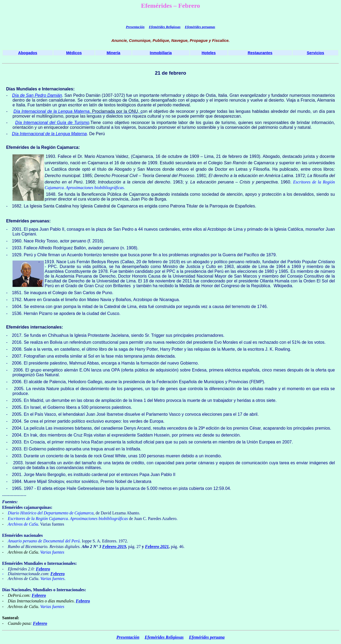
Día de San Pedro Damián (37, 95)
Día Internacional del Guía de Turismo (52, 123)
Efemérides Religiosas (165, 27)
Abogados (28, 53)
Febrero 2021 (157, 547)
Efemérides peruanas (200, 27)
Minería (113, 53)
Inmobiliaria (161, 53)
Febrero (43, 569)
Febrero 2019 (114, 547)
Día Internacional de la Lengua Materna (52, 111)
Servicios (316, 53)
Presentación (135, 27)
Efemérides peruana (207, 637)
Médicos (74, 53)
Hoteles (209, 53)
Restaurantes (260, 53)
